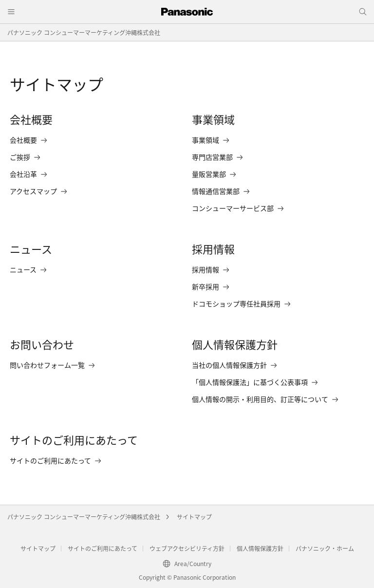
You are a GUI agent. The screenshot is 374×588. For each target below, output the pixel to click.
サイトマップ (194, 517)
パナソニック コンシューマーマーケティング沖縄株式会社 (84, 32)
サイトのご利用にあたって (103, 548)
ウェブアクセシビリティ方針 (187, 548)
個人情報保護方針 (260, 548)
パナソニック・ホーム (325, 548)
